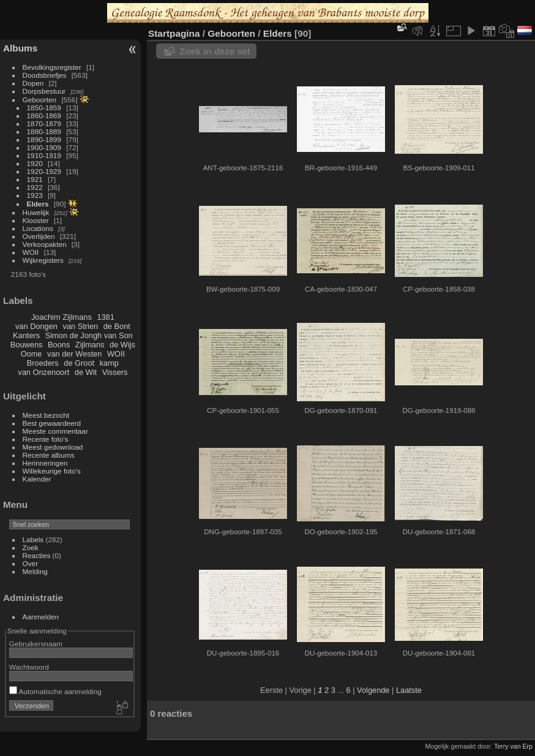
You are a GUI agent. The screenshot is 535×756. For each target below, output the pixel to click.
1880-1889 (44, 131)
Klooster (36, 220)
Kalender (37, 479)
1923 (35, 195)
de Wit (86, 372)
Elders (38, 204)
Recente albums (49, 455)
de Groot (79, 363)
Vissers (115, 372)
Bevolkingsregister (52, 67)
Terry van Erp (513, 746)
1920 (35, 163)
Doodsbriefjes (45, 75)
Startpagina (174, 33)
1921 (35, 179)
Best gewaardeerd (52, 423)
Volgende (373, 690)
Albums (20, 48)
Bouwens (27, 345)
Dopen (33, 83)
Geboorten (40, 100)
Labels (33, 539)
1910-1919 (44, 155)
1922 (35, 187)
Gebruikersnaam (36, 644)
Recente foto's (46, 439)
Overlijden (39, 236)
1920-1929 (44, 171)
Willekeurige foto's (52, 471)
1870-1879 (44, 123)
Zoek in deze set (215, 51)
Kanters (26, 335)
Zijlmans (90, 345)
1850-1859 (44, 108)
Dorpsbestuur (44, 91)
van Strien (81, 326)
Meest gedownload (53, 447)
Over (31, 563)
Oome (32, 354)
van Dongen (36, 326)
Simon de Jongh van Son (89, 335)
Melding (35, 571)
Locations (38, 228)
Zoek (31, 547)
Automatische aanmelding (55, 691)
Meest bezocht (46, 415)
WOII (31, 252)
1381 (105, 317)
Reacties (37, 555)
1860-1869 (44, 115)
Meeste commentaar (55, 431)
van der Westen (74, 354)
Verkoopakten (45, 244)
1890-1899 (44, 139)
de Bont (117, 326)
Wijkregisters (43, 260)
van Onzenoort (43, 372)
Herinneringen (45, 463)
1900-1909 (44, 147)
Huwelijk (36, 212)
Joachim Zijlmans (62, 317)
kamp (109, 363)
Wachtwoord (29, 667)
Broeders (43, 363)
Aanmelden (41, 617)
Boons (59, 345)
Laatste (409, 690)
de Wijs (122, 345)
